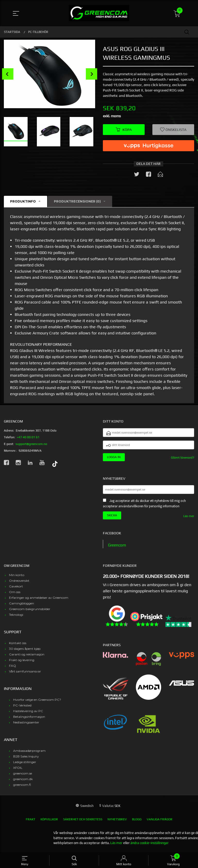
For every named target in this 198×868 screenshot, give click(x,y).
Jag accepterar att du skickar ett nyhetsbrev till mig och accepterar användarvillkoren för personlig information (144, 506)
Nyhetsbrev (117, 822)
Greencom (118, 548)
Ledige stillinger (25, 765)
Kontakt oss (18, 646)
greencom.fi (22, 787)
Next (92, 74)
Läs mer (189, 519)
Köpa (124, 130)
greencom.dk (23, 782)
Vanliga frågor (160, 822)
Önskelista (173, 130)
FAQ (13, 668)
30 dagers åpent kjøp (25, 651)
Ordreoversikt (19, 583)
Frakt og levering (22, 663)
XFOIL (18, 770)
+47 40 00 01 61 (28, 437)
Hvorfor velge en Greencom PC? (37, 702)
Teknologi (16, 617)
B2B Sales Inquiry (26, 759)
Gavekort (16, 589)
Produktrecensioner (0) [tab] (77, 202)
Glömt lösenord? (183, 460)
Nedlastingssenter (26, 725)
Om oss (15, 595)
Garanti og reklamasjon (27, 657)
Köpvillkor (49, 822)
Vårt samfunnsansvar (25, 674)
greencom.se (23, 776)
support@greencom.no (31, 444)
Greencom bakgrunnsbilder (30, 612)
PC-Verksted (22, 708)
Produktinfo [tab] (23, 202)
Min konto (17, 578)
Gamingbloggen (22, 606)
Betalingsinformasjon (29, 719)
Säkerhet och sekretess (83, 822)
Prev (8, 74)
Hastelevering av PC (28, 714)
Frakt (31, 822)
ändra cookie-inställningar (150, 846)
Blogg (137, 822)
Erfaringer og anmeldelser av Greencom (39, 600)
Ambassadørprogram (29, 753)
